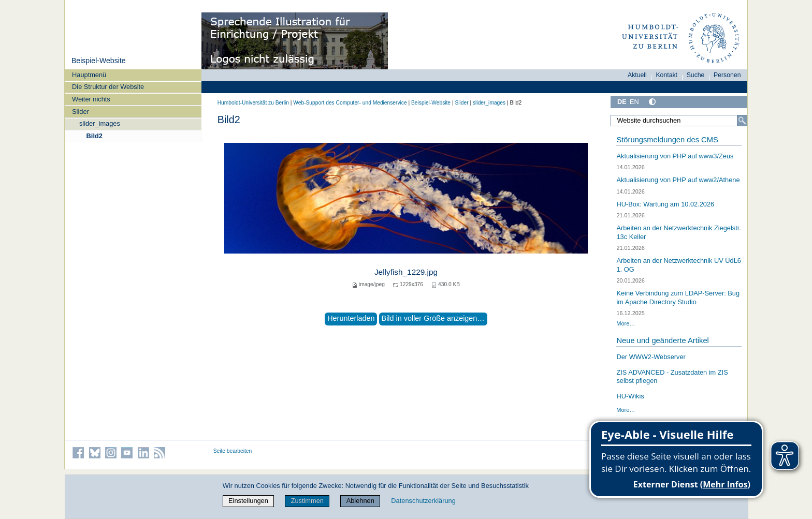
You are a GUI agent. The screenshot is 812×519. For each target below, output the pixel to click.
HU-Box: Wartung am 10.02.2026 (665, 204)
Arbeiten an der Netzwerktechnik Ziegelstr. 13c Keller (678, 232)
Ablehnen (360, 501)
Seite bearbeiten (233, 451)
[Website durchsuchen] (679, 121)
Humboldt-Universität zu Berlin (253, 103)
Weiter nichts (91, 99)
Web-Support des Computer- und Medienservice (350, 103)
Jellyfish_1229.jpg (406, 272)
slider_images (100, 123)
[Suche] (742, 121)
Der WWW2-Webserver (651, 357)
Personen (727, 75)
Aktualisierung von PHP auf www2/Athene (678, 180)
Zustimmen (307, 501)
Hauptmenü (89, 75)
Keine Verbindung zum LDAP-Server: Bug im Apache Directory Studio (678, 298)
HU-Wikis (630, 396)
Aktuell (637, 75)
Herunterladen (351, 318)
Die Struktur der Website (108, 87)
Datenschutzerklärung (423, 501)
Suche (696, 75)
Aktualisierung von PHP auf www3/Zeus (675, 156)
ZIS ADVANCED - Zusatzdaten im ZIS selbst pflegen (672, 377)
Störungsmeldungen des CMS (667, 140)
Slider (81, 112)
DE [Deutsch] (622, 102)
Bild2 (95, 136)
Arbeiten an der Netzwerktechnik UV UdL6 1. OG (678, 265)
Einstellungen (248, 501)
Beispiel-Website (99, 61)
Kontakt (666, 75)
